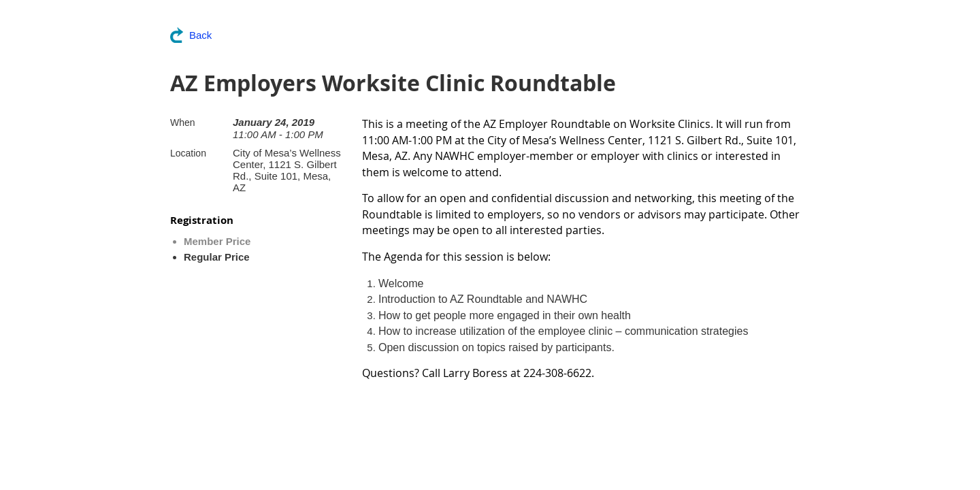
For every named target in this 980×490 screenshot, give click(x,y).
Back (200, 35)
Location (188, 153)
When (183, 122)
